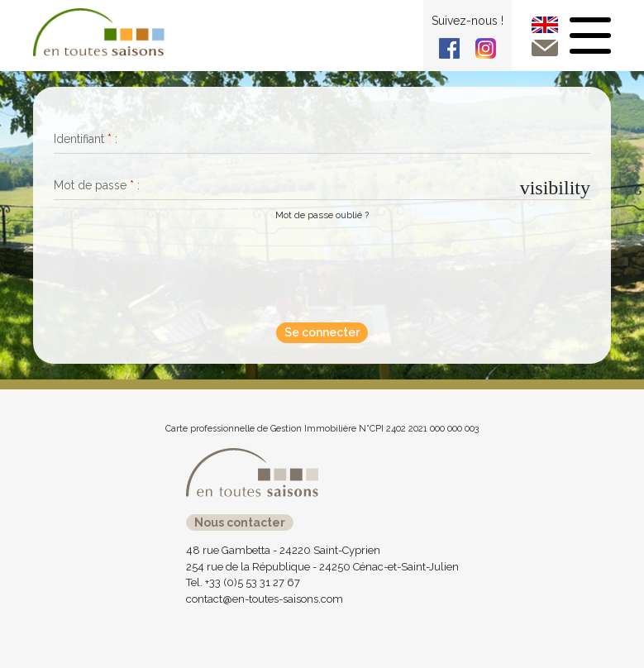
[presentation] (317, 269)
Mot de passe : (97, 185)
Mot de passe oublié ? (322, 215)
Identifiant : (86, 139)
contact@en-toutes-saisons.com (265, 599)
